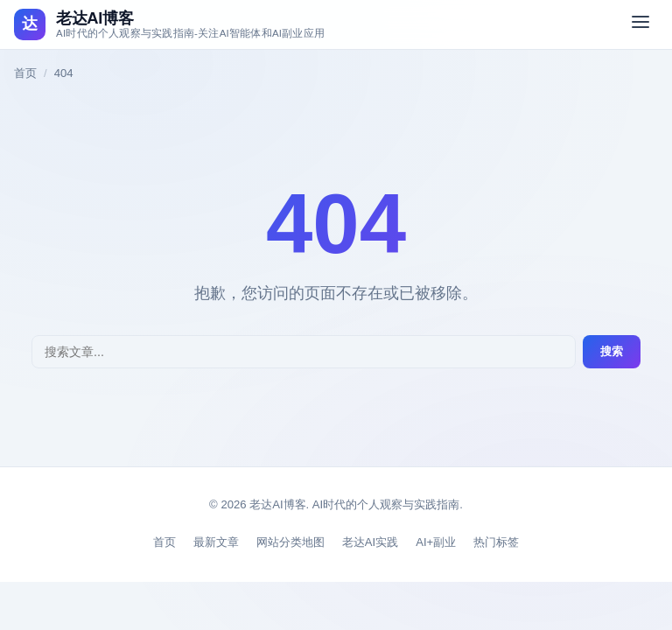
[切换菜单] (640, 24)
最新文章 (216, 542)
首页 (25, 73)
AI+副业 (436, 542)
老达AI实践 (370, 542)
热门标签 (496, 542)
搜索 (612, 351)
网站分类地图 (290, 542)
